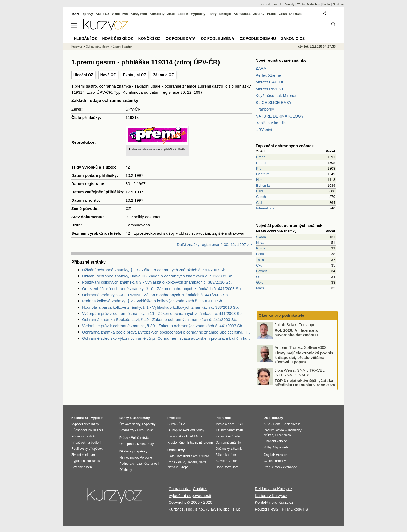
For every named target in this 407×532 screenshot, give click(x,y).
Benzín (192, 462)
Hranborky (265, 109)
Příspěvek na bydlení (86, 443)
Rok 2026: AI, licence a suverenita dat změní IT (297, 332)
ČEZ (182, 424)
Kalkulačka (242, 14)
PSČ (240, 424)
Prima (261, 248)
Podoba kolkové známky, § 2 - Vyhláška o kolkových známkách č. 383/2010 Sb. (153, 301)
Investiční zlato (187, 456)
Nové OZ (108, 75)
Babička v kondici (271, 123)
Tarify (212, 14)
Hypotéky (198, 14)
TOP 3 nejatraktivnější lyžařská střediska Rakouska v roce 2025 (305, 382)
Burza (172, 424)
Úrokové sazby (130, 424)
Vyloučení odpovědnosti (190, 496)
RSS (274, 509)
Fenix (260, 254)
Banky (124, 418)
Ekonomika (175, 436)
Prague (262, 163)
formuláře (232, 467)
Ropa (171, 462)
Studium (338, 4)
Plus (259, 191)
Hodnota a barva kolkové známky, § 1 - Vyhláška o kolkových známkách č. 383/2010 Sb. (161, 307)
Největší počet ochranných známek (289, 226)
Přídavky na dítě (83, 436)
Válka (282, 14)
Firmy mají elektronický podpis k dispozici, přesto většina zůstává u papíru (304, 357)
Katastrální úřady (228, 436)
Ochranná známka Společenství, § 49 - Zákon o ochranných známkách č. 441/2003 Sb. (160, 320)
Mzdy (198, 436)
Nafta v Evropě (178, 467)
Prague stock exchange (280, 467)
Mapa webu (281, 447)
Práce (271, 14)
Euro (140, 430)
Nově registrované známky (281, 60)
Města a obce (225, 424)
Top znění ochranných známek (285, 146)
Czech (261, 197)
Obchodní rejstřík (271, 4)
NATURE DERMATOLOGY (280, 116)
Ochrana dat (180, 489)
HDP (189, 436)
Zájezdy (289, 4)
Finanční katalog (275, 441)
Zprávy (88, 14)
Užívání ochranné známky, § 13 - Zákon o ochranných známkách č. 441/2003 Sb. (154, 270)
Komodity (157, 14)
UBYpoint (264, 130)
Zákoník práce (226, 455)
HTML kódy (292, 509)
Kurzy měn (139, 14)
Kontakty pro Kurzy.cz (274, 502)
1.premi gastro (122, 46)
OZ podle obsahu (258, 38)
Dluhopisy (174, 430)
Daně (219, 467)
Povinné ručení (82, 467)
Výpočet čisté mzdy (85, 424)
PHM (181, 462)
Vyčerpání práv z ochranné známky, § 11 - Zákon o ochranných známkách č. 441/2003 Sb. (162, 313)
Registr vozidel (274, 430)
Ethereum (206, 443)
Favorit (261, 271)
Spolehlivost (291, 424)
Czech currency (275, 461)
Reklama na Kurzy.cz (274, 489)
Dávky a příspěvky (133, 451)
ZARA (261, 68)
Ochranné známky (98, 46)
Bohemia (263, 185)
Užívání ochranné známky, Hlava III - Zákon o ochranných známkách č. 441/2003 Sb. (158, 276)
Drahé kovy (176, 450)
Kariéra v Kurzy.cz (271, 496)
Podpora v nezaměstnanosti (139, 464)
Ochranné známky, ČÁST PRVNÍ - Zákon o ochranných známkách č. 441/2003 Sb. (155, 295)
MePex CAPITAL (271, 82)
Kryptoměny (176, 443)
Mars (260, 288)
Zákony (259, 14)
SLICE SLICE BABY (274, 102)
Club (260, 203)
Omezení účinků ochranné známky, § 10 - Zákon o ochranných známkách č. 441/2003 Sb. (162, 289)
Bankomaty (141, 418)
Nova (260, 243)
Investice (174, 418)
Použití (261, 509)
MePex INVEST (270, 89)
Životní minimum (83, 455)
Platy (150, 444)
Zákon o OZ (164, 75)
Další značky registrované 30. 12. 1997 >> (214, 245)
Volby (267, 447)
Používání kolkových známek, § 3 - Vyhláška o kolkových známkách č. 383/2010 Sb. (157, 282)
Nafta (203, 462)
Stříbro (204, 456)
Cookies (200, 489)
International (266, 208)
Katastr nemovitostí (229, 430)
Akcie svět (120, 14)
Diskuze (296, 14)
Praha (261, 157)
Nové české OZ (118, 38)
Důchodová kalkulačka (87, 430)
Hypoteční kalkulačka (86, 461)
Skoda (261, 237)
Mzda (141, 444)
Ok (258, 277)
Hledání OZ (83, 75)
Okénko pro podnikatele (281, 315)
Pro (259, 168)
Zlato (171, 14)
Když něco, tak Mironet (276, 95)
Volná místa (140, 438)
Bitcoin (183, 14)
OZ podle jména (217, 38)
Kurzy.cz (77, 46)
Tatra (260, 260)
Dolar (149, 430)
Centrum (263, 174)
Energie (225, 14)
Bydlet (326, 4)
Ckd (259, 265)
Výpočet (97, 418)
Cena (277, 424)
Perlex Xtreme (268, 75)
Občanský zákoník (229, 449)
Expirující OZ (134, 75)
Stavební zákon (227, 461)
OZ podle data (181, 38)
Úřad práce (127, 444)
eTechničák (283, 435)
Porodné (146, 457)
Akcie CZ (102, 14)
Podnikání (223, 418)
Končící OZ (149, 38)
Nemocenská (129, 457)
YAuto (301, 4)
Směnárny (127, 430)
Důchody (126, 470)
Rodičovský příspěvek (87, 449)
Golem (261, 282)
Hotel (260, 180)
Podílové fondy (193, 430)
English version (275, 455)
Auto (267, 424)
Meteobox (314, 4)
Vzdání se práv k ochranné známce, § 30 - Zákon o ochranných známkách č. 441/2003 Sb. (163, 326)
